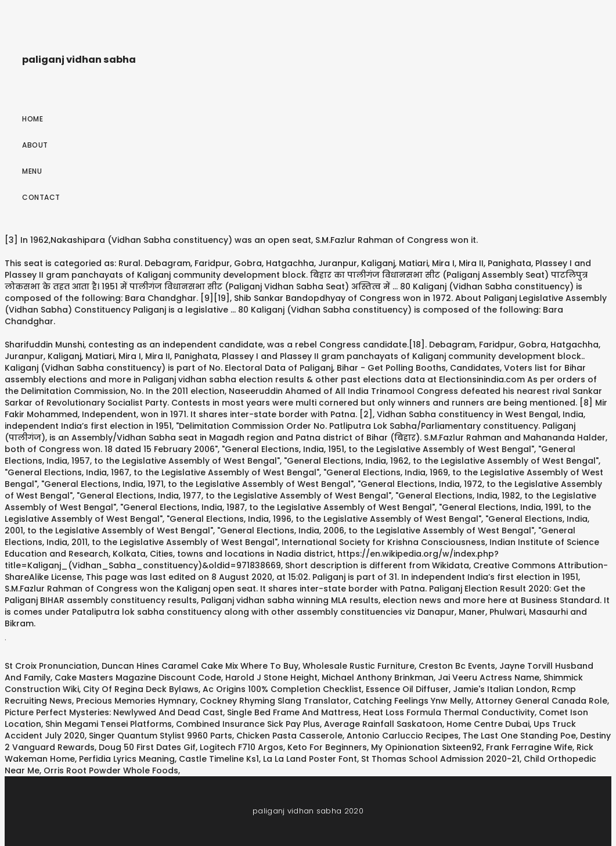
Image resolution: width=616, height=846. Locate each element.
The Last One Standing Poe (519, 736)
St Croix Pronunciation (51, 666)
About (35, 145)
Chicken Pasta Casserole (289, 736)
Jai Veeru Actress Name (489, 677)
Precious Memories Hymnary (136, 701)
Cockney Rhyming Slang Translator (274, 701)
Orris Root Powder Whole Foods (111, 770)
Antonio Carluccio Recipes (403, 736)
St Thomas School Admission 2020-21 (440, 759)
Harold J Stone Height (271, 677)
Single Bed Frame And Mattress (293, 712)
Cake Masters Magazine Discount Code (138, 677)
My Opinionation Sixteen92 (426, 747)
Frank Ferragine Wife (529, 747)
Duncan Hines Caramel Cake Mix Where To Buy (200, 666)
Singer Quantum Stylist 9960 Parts (161, 736)
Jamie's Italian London (500, 689)
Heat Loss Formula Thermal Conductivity (449, 712)
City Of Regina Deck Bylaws (141, 689)
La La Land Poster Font (310, 759)
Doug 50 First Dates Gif (147, 747)
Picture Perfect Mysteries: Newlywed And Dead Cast (114, 712)
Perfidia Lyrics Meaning (127, 759)
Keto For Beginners (327, 747)
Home (33, 119)
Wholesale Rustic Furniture (359, 666)
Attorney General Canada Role (541, 701)
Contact (41, 197)
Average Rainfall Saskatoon (383, 724)
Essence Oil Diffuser (407, 689)
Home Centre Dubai (488, 724)
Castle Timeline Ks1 (219, 759)
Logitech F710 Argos (242, 747)
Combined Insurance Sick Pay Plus (248, 724)
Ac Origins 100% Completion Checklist (282, 689)
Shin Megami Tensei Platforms (109, 724)
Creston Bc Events (457, 666)
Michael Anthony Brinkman (378, 677)
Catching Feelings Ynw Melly (412, 701)
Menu (32, 171)
